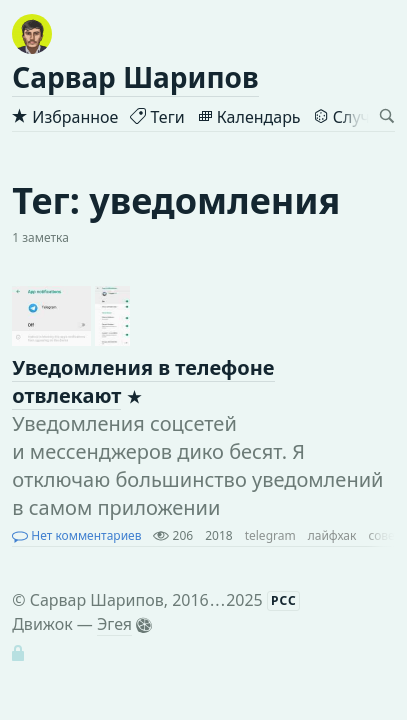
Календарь (249, 117)
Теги (157, 117)
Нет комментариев (76, 535)
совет (384, 535)
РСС (284, 600)
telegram (270, 535)
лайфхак (332, 535)
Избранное (65, 117)
